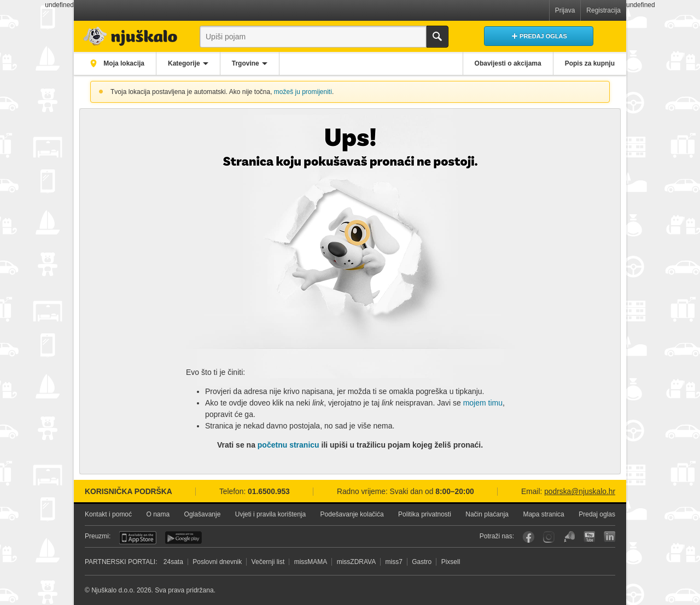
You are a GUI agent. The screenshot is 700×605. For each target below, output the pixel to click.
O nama (158, 514)
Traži (437, 37)
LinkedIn (609, 537)
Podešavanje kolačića (352, 514)
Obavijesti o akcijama (508, 63)
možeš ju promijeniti (303, 92)
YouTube (589, 537)
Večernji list (268, 562)
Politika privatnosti (425, 514)
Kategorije (184, 63)
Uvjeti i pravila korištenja (270, 514)
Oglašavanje (203, 514)
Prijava (565, 10)
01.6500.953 (269, 492)
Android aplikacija (183, 538)
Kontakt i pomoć (108, 514)
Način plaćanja (487, 514)
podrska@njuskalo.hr (580, 492)
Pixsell (451, 562)
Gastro (422, 562)
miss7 (394, 562)
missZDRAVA (357, 562)
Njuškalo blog (569, 537)
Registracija (603, 10)
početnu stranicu (288, 445)
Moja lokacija (123, 63)
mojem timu (483, 403)
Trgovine (246, 63)
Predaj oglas (597, 514)
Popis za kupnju (590, 63)
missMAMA (311, 562)
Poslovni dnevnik (217, 562)
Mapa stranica (543, 514)
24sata (173, 562)
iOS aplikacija (138, 538)
